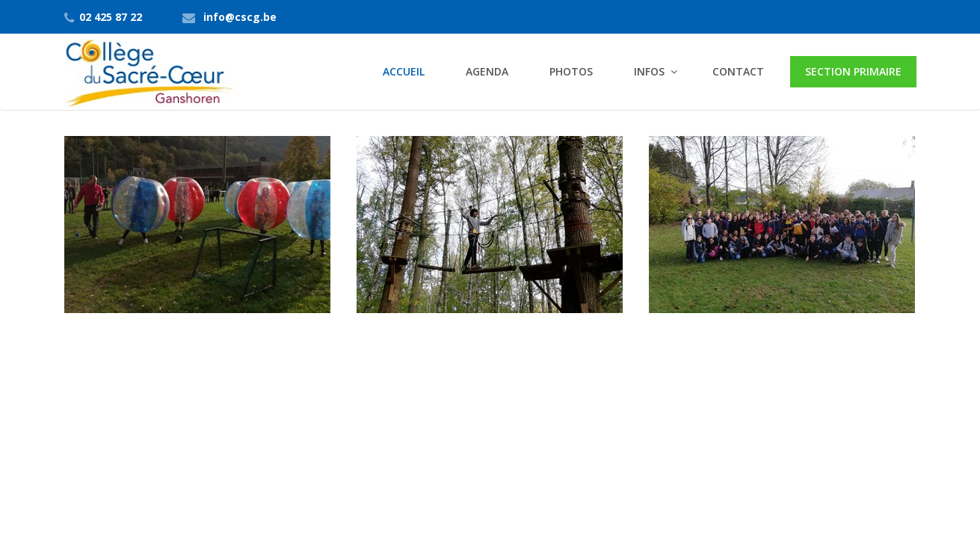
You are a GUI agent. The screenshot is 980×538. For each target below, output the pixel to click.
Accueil (404, 71)
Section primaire (853, 71)
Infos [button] (649, 71)
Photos (571, 71)
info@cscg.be (240, 17)
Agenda (487, 71)
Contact (738, 71)
